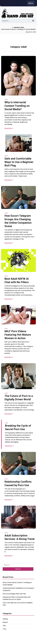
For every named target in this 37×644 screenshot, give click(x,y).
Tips (4, 626)
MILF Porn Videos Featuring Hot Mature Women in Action (18, 335)
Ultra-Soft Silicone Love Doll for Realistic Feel (18, 604)
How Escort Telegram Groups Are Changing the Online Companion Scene (18, 221)
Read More (9, 128)
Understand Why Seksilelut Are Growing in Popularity (18, 589)
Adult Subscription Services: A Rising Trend (19, 537)
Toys (4, 629)
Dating (5, 619)
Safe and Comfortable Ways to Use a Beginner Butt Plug (19, 162)
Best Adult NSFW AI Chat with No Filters (17, 280)
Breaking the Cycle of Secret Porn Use (18, 427)
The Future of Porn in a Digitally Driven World (19, 398)
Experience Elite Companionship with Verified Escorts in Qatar (17, 598)
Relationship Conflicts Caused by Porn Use (18, 483)
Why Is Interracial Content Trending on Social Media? (17, 106)
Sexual (5, 622)
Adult (6, 100)
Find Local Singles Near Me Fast (14, 594)
